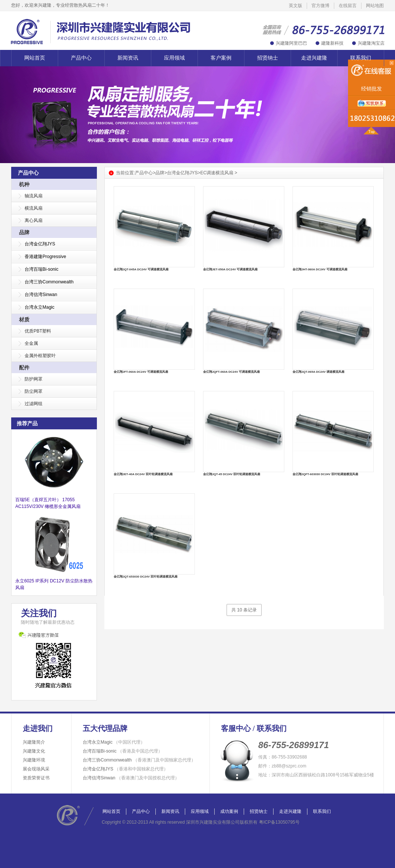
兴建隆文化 (34, 751)
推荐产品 (27, 423)
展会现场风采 (36, 769)
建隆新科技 (332, 43)
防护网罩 (34, 379)
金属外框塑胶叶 (40, 356)
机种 (24, 184)
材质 (24, 319)
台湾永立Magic (114, 742)
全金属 (31, 343)
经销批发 (372, 89)
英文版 (296, 6)
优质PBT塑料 (38, 331)
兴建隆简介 (34, 742)
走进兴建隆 (314, 58)
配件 (24, 368)
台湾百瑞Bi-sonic (123, 751)
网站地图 (375, 6)
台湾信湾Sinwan (131, 778)
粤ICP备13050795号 (279, 822)
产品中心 (81, 58)
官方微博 (320, 6)
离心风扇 (34, 220)
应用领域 (174, 58)
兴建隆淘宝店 (371, 43)
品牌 (24, 232)
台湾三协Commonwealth (139, 760)
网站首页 (35, 58)
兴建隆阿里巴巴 (291, 43)
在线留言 (348, 6)
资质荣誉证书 (36, 778)
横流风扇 (34, 208)
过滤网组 (34, 404)
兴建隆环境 (34, 760)
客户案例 (221, 58)
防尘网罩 (34, 391)
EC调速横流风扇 (217, 173)
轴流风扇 (34, 196)
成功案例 (229, 811)
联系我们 (361, 58)
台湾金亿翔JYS (182, 173)
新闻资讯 (128, 58)
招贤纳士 (268, 58)
